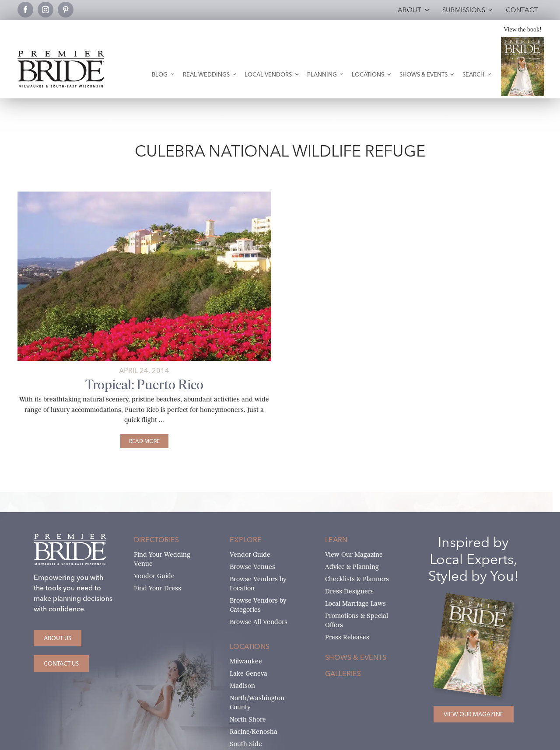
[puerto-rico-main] (144, 195)
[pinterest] (66, 10)
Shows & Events (356, 657)
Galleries (343, 673)
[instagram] (45, 10)
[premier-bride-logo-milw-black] (61, 54)
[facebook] (25, 10)
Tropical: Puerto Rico (144, 385)
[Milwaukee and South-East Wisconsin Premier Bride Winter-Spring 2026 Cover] (522, 40)
